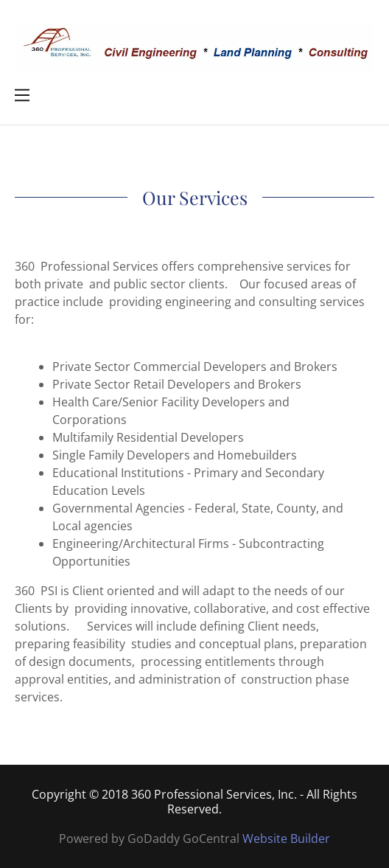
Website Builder (286, 839)
